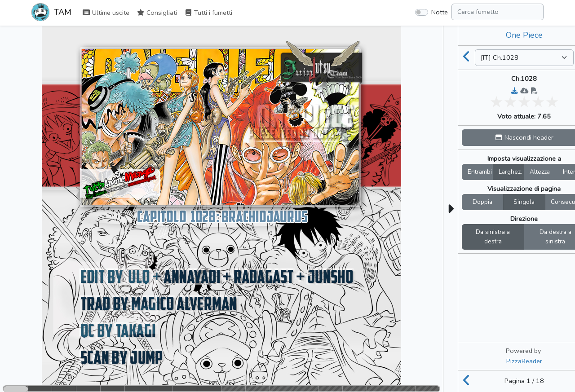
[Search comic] (498, 12)
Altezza (540, 172)
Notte (440, 12)
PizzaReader (524, 361)
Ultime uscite (106, 13)
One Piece (524, 35)
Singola (524, 202)
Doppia (482, 202)
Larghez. (510, 172)
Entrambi (480, 172)
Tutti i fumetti (208, 13)
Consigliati (157, 13)
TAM (51, 13)
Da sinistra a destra (493, 237)
